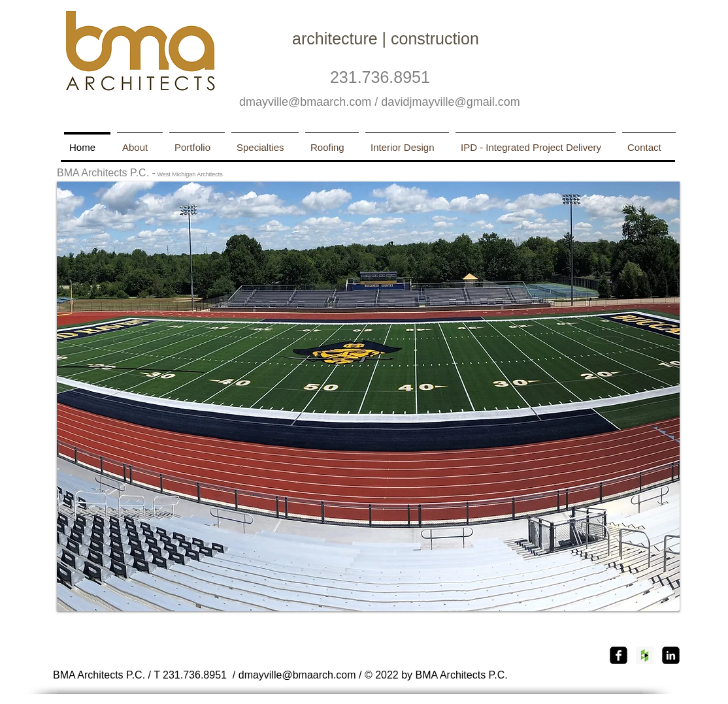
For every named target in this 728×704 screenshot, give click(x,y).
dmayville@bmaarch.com (305, 102)
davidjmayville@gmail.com (450, 102)
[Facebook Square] (619, 655)
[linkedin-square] (671, 655)
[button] (368, 396)
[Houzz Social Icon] (645, 655)
